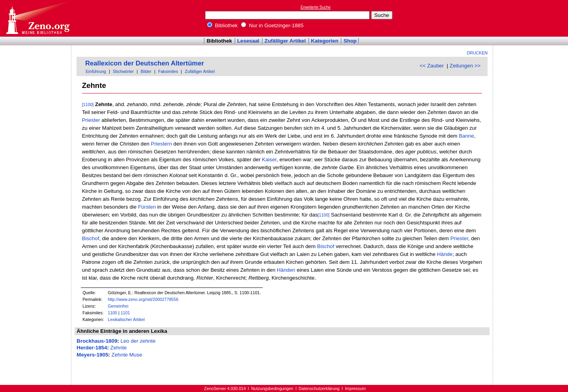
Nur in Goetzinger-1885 (272, 25)
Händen (286, 270)
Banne (466, 136)
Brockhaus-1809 (97, 341)
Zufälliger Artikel (285, 41)
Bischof (91, 238)
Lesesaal (248, 41)
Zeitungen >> (465, 66)
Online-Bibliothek (37, 18)
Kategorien (325, 41)
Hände (445, 254)
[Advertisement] (532, 18)
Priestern (162, 144)
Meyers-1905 (92, 355)
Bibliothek (222, 25)
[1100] (88, 105)
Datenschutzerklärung (319, 388)
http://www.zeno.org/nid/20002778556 (143, 299)
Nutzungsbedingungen (272, 388)
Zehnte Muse (127, 355)
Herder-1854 (92, 348)
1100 (112, 313)
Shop (350, 41)
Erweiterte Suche (316, 7)
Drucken (477, 53)
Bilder (146, 71)
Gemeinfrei (118, 306)
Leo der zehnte (138, 341)
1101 (125, 313)
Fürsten (147, 207)
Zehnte (119, 348)
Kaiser (269, 160)
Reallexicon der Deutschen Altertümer (145, 63)
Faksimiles (168, 71)
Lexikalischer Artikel (126, 319)
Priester (91, 120)
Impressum (355, 388)
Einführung (96, 71)
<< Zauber (432, 66)
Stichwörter (123, 71)
